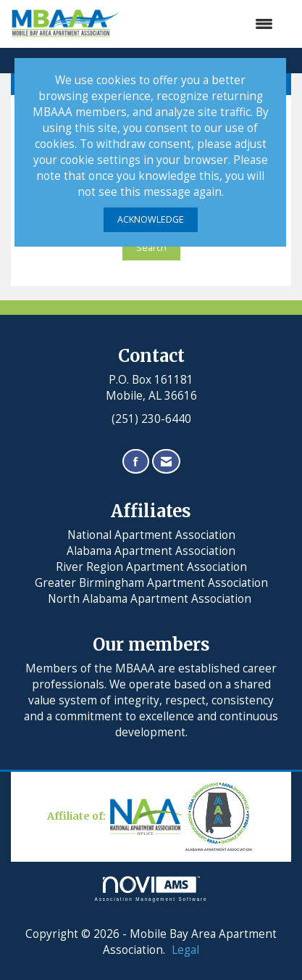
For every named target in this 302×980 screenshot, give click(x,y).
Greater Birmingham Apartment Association (151, 583)
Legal (185, 950)
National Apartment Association (151, 535)
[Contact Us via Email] (166, 462)
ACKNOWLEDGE (151, 219)
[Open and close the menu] (204, 24)
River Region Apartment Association (151, 567)
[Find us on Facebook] (136, 462)
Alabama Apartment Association (151, 551)
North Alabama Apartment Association (151, 599)
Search (151, 248)
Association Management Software (151, 889)
